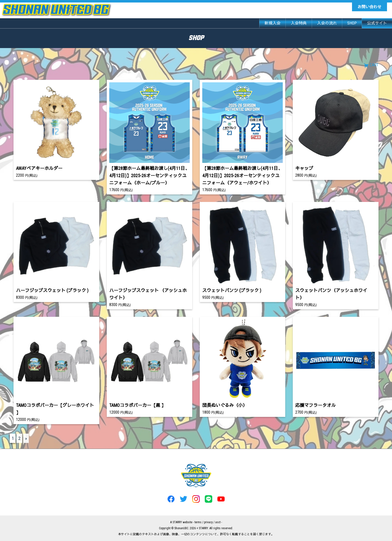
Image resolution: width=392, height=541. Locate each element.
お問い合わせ (369, 7)
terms (198, 522)
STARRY (177, 522)
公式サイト (377, 23)
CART (371, 65)
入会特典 (299, 23)
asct (218, 522)
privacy (208, 522)
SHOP (352, 23)
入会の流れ (327, 23)
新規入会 (272, 23)
